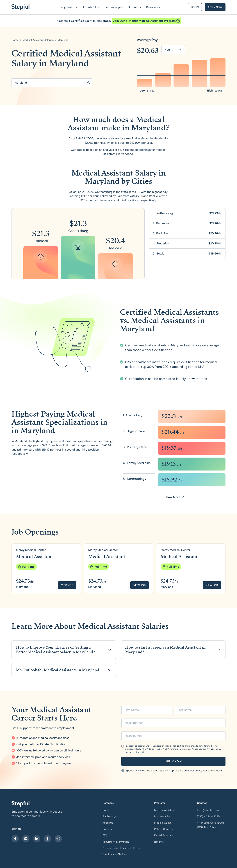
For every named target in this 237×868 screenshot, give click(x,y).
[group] (46, 568)
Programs (160, 803)
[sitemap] (58, 839)
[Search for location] (52, 83)
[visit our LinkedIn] (37, 839)
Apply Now (215, 7)
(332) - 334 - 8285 (208, 816)
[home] (20, 7)
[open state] (63, 40)
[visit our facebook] (15, 839)
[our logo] (20, 804)
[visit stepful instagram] (26, 839)
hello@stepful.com (208, 810)
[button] (67, 7)
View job (67, 585)
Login (195, 7)
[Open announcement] (147, 21)
